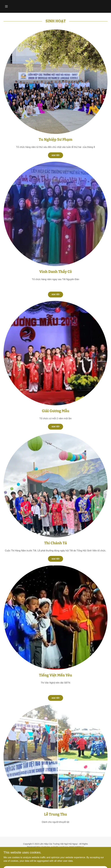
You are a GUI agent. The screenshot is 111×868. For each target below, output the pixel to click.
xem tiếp (55, 427)
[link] (56, 861)
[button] (11, 6)
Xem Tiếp (55, 155)
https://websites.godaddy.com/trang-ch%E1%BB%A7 (60, 847)
